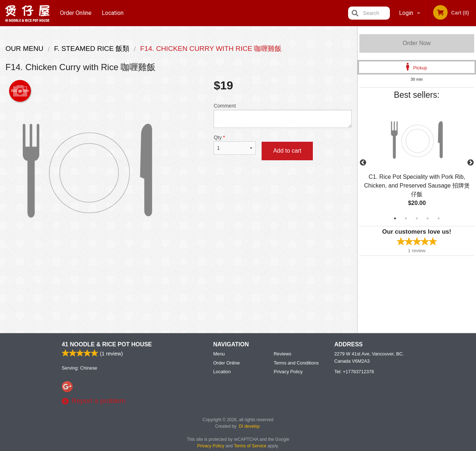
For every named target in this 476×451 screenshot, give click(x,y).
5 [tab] (439, 218)
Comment (283, 115)
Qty (235, 145)
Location (113, 13)
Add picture (20, 91)
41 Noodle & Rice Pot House (107, 345)
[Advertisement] (179, 276)
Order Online (76, 13)
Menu (219, 354)
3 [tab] (417, 218)
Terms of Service (250, 446)
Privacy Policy (288, 372)
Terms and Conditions (296, 363)
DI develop (249, 427)
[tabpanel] (417, 163)
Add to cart (287, 151)
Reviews (282, 354)
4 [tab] (428, 218)
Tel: (354, 372)
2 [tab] (406, 218)
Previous (363, 163)
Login (406, 13)
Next (471, 163)
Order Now (417, 43)
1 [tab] (395, 218)
